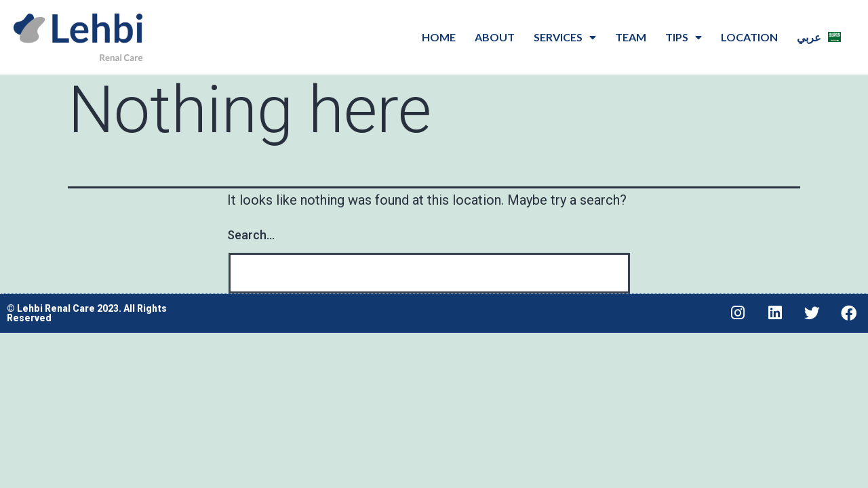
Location (749, 37)
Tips (684, 37)
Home (439, 37)
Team (631, 37)
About (495, 37)
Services (565, 37)
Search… (251, 235)
